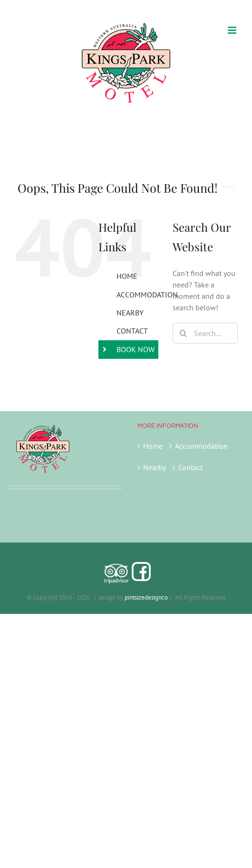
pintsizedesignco (146, 597)
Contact (190, 467)
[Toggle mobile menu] (233, 30)
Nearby (155, 467)
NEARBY (130, 313)
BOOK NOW (136, 349)
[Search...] (205, 333)
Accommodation (201, 446)
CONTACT (132, 331)
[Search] (183, 333)
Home (153, 446)
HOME (127, 276)
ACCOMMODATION (147, 295)
